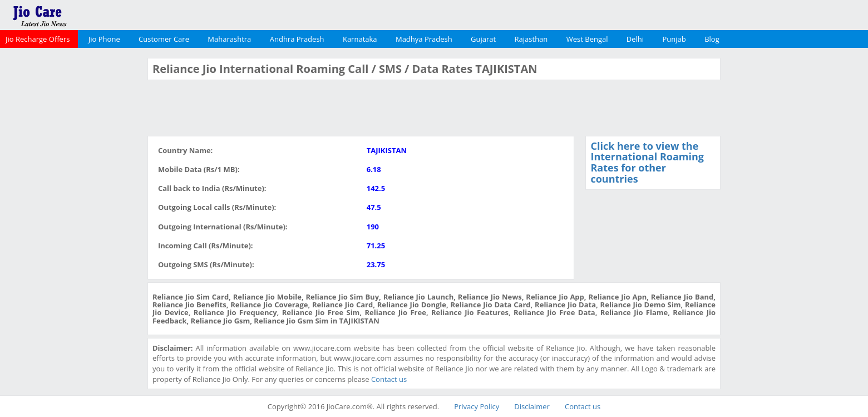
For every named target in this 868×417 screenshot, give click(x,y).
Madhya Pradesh (424, 39)
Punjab (674, 39)
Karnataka (360, 39)
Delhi (635, 39)
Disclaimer (532, 406)
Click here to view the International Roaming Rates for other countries (647, 162)
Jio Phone (104, 39)
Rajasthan (531, 39)
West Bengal (587, 39)
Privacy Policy (477, 406)
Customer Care (164, 39)
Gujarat (483, 39)
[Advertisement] (72, 225)
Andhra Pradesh (297, 39)
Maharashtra (229, 39)
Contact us (389, 379)
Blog (712, 39)
